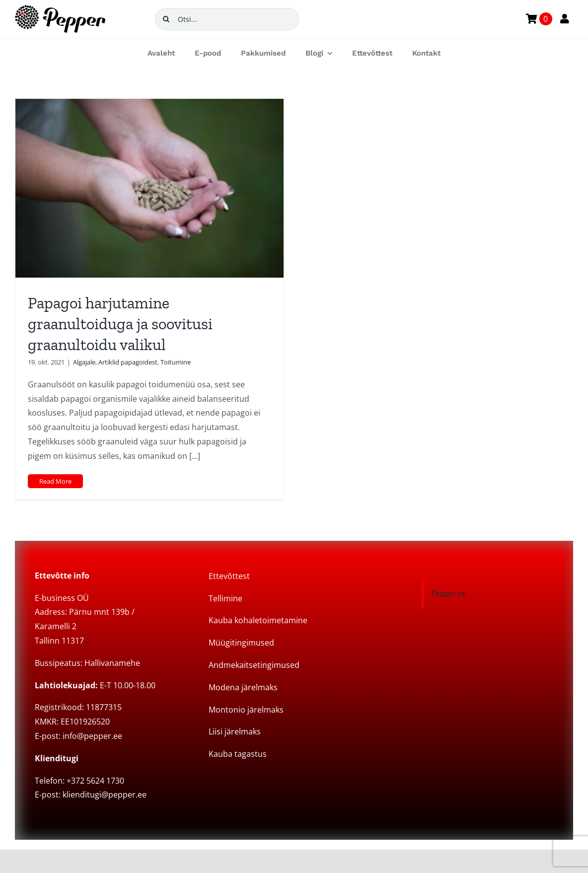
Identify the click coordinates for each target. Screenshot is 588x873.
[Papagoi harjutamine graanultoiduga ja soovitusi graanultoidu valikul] (149, 188)
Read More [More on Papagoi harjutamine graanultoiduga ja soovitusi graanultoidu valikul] (55, 481)
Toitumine (176, 362)
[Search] (166, 19)
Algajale (84, 362)
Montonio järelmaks (246, 710)
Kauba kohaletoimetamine (258, 620)
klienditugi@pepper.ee (105, 795)
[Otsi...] (227, 19)
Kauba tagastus (238, 754)
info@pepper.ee (92, 736)
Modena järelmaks (243, 687)
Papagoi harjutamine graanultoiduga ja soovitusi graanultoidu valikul (120, 324)
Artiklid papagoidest (128, 362)
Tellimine (225, 598)
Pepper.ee (448, 593)
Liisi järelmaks (235, 731)
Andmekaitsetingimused (254, 665)
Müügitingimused (241, 643)
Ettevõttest (229, 576)
